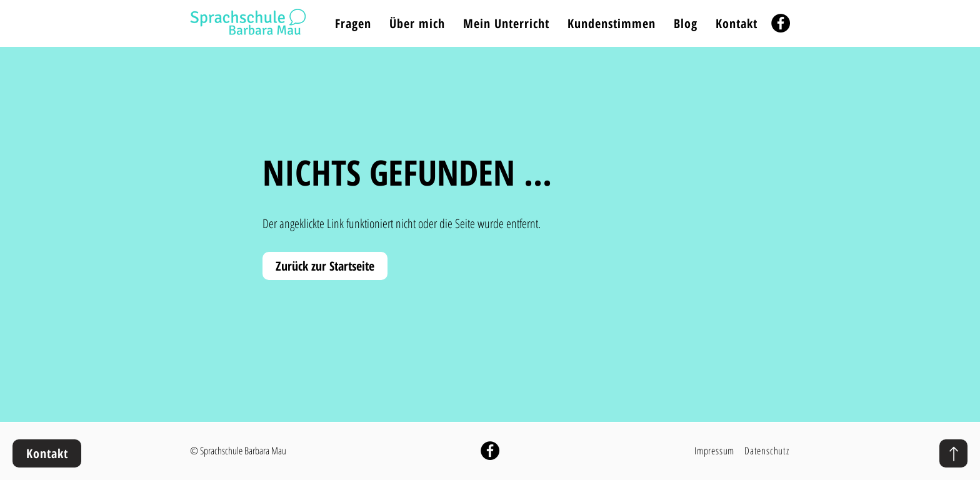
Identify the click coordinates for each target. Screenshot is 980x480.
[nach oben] (953, 453)
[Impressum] (715, 451)
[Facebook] (781, 23)
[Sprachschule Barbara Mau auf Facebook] (490, 451)
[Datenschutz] (767, 451)
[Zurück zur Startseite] (325, 266)
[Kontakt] (47, 453)
